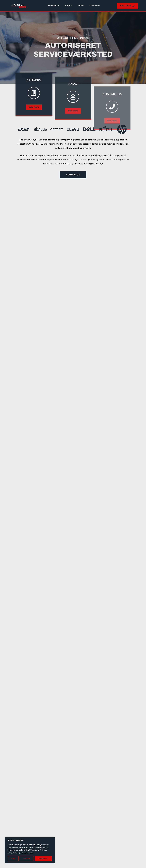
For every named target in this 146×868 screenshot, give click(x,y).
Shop (68, 6)
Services (53, 6)
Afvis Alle (27, 859)
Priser (81, 6)
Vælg (13, 859)
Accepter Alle (43, 859)
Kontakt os (95, 6)
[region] (30, 850)
